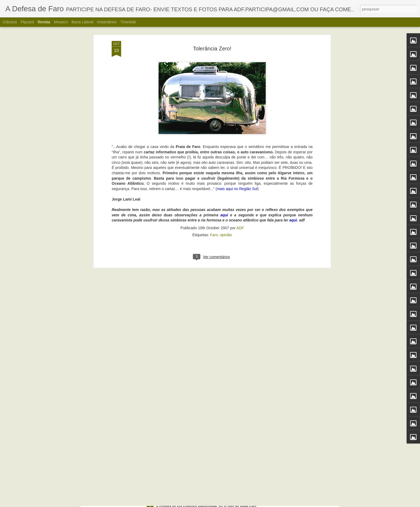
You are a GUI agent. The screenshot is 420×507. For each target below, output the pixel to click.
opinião (226, 118)
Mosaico (61, 22)
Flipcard (27, 22)
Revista (44, 22)
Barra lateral (82, 22)
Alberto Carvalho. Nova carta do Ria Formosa (200, 501)
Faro (214, 118)
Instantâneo (107, 22)
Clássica (10, 22)
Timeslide (128, 22)
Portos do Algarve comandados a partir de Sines (202, 379)
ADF (240, 111)
